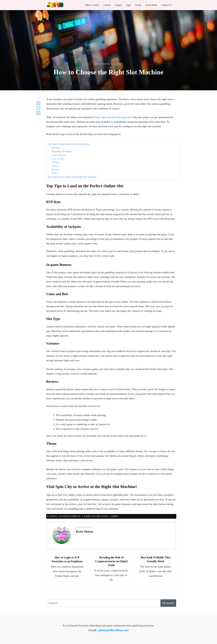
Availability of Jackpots (62, 151)
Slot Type (56, 162)
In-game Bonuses (59, 155)
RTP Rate (56, 148)
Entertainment (70, 516)
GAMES (114, 516)
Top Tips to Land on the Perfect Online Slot (68, 144)
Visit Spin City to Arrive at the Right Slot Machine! (72, 177)
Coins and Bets (58, 159)
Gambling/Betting (95, 516)
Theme (54, 173)
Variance (55, 166)
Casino (52, 516)
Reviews (55, 169)
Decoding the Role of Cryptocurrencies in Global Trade (111, 561)
